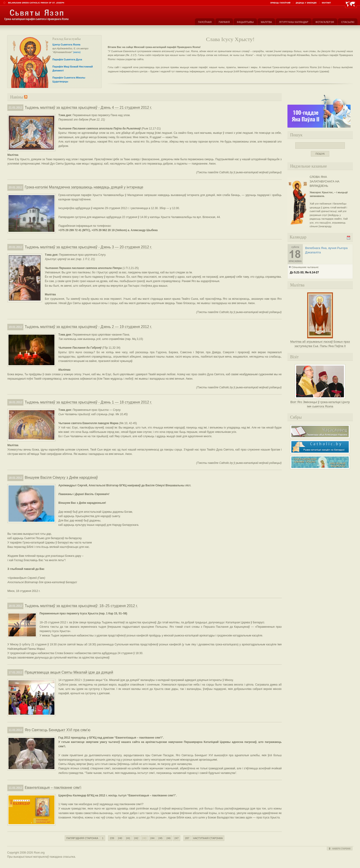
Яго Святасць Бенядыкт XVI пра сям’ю (57, 730)
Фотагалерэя (325, 22)
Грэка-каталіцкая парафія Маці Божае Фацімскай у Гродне (320, 462)
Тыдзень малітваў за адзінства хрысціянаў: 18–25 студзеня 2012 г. (81, 606)
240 (120, 838)
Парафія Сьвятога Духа (67, 59)
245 (160, 838)
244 (152, 838)
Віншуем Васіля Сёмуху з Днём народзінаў (61, 477)
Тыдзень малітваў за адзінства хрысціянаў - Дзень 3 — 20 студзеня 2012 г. (88, 247)
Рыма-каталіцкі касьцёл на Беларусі (320, 447)
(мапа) (77, 52)
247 (177, 838)
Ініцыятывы (245, 22)
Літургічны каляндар (294, 22)
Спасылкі (348, 22)
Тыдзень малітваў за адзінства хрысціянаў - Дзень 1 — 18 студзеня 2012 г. (88, 402)
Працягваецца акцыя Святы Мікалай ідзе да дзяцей (69, 672)
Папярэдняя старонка (82, 838)
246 (168, 838)
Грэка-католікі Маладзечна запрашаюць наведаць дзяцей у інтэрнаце (84, 187)
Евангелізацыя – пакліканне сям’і (53, 788)
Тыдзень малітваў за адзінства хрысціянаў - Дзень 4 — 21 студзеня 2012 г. (88, 108)
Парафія (224, 22)
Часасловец (320, 431)
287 (187, 838)
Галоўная (205, 22)
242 (136, 838)
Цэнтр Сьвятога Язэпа (66, 45)
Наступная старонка (208, 838)
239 (112, 838)
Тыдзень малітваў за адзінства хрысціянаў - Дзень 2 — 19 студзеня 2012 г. (88, 327)
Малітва (266, 22)
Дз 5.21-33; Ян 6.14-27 (304, 272)
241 (128, 838)
